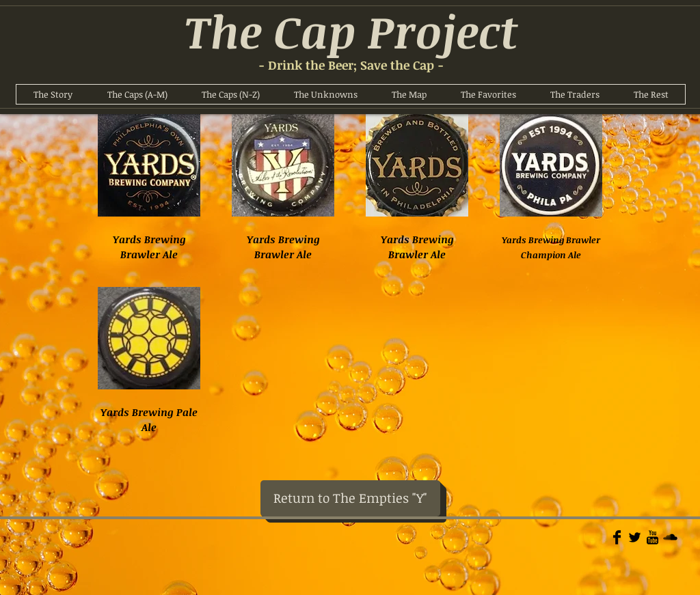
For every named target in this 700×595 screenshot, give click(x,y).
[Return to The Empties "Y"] (350, 498)
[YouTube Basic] (652, 537)
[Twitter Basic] (635, 537)
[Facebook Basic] (617, 537)
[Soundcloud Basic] (670, 537)
